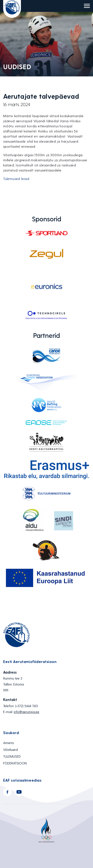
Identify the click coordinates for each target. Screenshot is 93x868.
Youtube (19, 792)
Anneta (8, 743)
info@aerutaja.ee (27, 712)
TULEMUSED (12, 756)
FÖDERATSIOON (15, 763)
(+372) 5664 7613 (27, 706)
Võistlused (10, 749)
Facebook (7, 792)
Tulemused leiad (16, 179)
